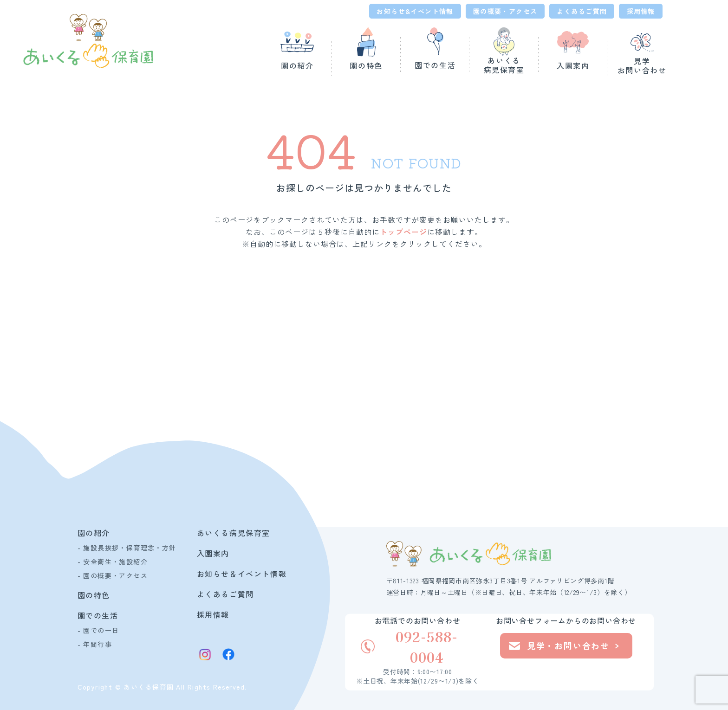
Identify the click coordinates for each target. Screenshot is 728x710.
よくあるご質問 (582, 11)
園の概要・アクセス (505, 11)
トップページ (403, 232)
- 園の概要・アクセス (113, 575)
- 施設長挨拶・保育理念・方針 (127, 548)
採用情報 (641, 11)
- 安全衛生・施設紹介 (113, 562)
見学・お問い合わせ (564, 645)
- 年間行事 (95, 644)
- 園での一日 (98, 630)
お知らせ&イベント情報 (415, 11)
